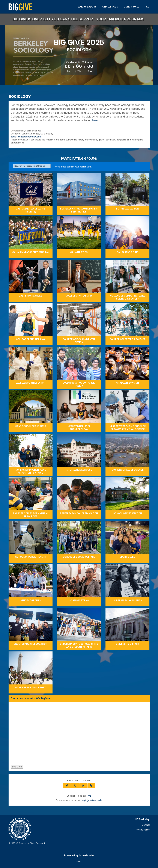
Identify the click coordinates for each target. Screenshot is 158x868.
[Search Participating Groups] (32, 166)
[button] (91, 786)
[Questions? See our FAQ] (89, 796)
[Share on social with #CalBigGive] (79, 734)
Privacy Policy (143, 830)
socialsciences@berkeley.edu (26, 137)
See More (17, 767)
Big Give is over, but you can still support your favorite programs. (79, 19)
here (95, 120)
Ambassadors (87, 7)
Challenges (110, 7)
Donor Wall (131, 7)
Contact (146, 825)
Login (79, 861)
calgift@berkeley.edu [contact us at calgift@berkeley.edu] (91, 800)
